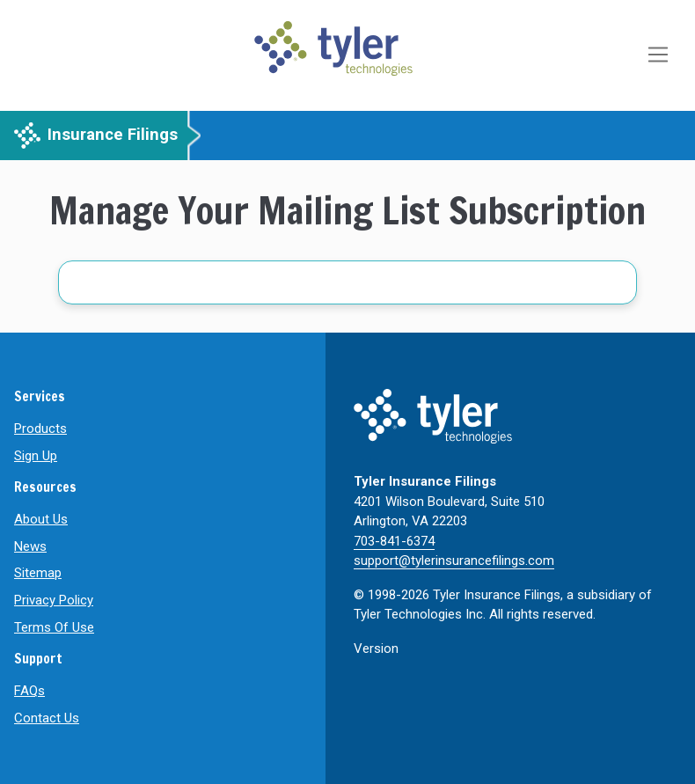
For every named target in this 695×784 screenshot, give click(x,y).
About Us (41, 519)
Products (40, 429)
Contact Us (47, 718)
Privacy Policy (54, 600)
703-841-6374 (394, 541)
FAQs (29, 691)
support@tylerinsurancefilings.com (454, 561)
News (30, 546)
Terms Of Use (54, 627)
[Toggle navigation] (660, 55)
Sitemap (38, 573)
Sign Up (36, 456)
